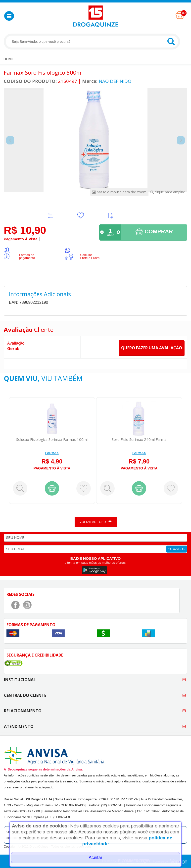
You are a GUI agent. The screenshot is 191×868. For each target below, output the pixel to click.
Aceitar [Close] (96, 858)
